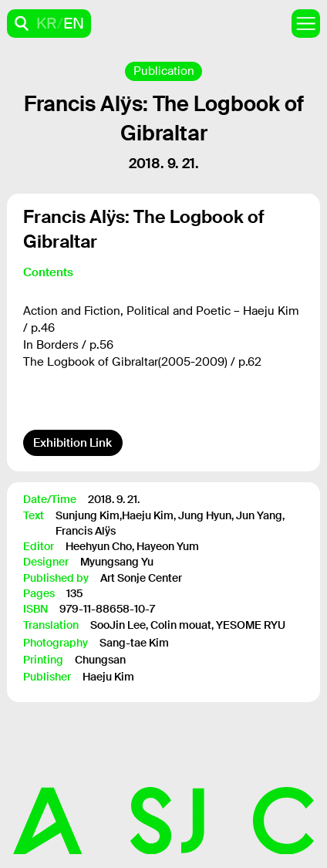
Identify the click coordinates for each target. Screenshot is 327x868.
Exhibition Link (72, 443)
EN (74, 23)
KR (47, 23)
